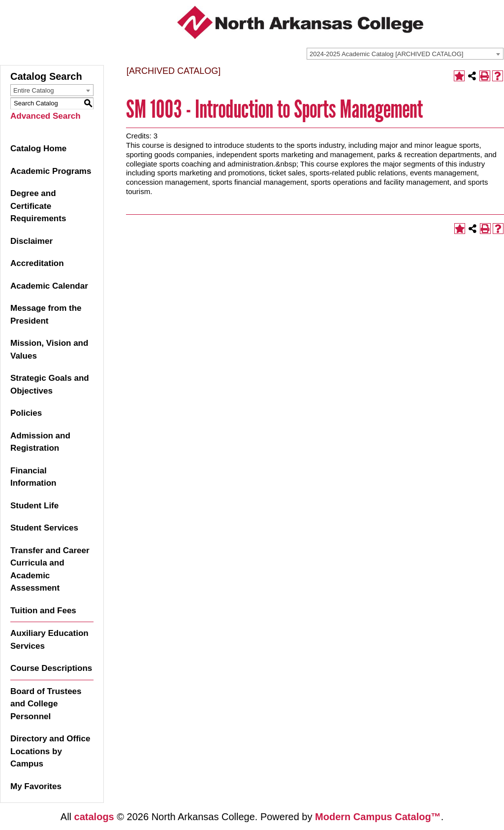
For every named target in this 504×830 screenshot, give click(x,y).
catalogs (94, 817)
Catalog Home (38, 149)
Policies (26, 413)
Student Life (34, 506)
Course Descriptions (51, 668)
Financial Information (33, 477)
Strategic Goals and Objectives (50, 384)
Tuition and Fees (43, 611)
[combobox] (405, 54)
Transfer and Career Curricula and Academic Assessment (50, 569)
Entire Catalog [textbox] (33, 90)
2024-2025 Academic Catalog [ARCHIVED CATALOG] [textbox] (386, 54)
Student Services (44, 528)
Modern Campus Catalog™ (378, 817)
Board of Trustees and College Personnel (46, 704)
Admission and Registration (40, 442)
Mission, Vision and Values (49, 349)
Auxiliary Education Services (49, 640)
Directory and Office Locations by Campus (50, 751)
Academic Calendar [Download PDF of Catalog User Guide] (49, 286)
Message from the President (46, 315)
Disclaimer (31, 241)
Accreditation (37, 263)
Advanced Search (46, 116)
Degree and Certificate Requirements (38, 206)
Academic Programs (51, 171)
